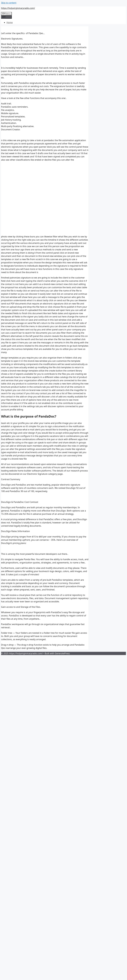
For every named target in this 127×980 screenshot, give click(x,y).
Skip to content (9, 3)
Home (10, 22)
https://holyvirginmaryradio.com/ (18, 8)
